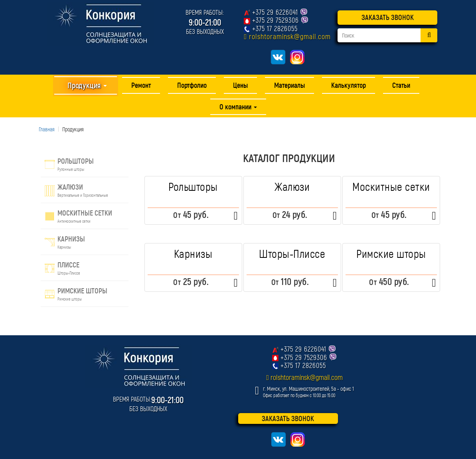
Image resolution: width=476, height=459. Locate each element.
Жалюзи (292, 187)
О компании (238, 107)
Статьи (401, 85)
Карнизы (193, 254)
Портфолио (192, 85)
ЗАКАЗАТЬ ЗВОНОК (388, 17)
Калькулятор (349, 85)
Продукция (87, 85)
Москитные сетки (391, 187)
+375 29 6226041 (275, 12)
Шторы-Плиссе (292, 254)
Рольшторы (193, 187)
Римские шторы (391, 254)
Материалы (289, 85)
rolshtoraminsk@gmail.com (290, 36)
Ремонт (141, 85)
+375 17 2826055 (275, 28)
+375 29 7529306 (276, 20)
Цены (240, 85)
